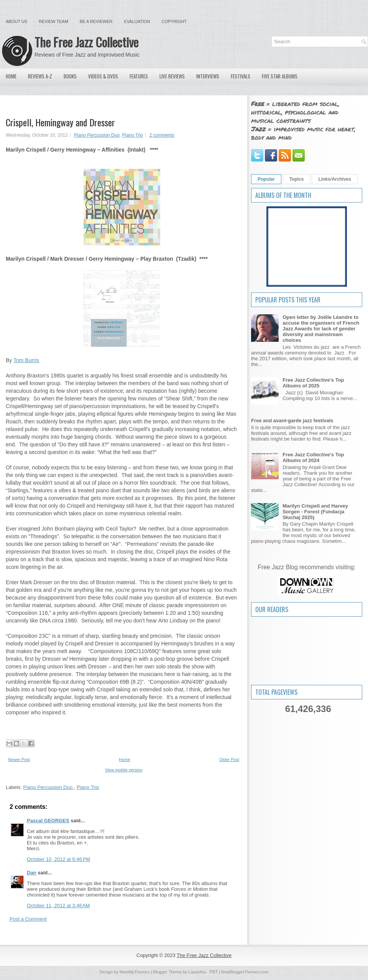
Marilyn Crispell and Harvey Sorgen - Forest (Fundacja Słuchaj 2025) (315, 512)
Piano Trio (133, 135)
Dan (32, 873)
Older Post (229, 759)
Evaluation (137, 21)
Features (139, 76)
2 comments (162, 135)
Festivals (241, 76)
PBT (214, 972)
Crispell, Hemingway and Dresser (60, 122)
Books (70, 76)
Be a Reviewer (96, 21)
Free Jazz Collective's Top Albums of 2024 (313, 457)
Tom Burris (26, 360)
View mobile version (124, 770)
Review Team (53, 21)
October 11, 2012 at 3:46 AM (58, 906)
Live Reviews (172, 76)
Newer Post (19, 759)
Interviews (208, 76)
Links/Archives (334, 179)
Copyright (174, 21)
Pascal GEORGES (48, 821)
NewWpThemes (135, 972)
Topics (297, 179)
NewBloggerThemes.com (245, 972)
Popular (266, 179)
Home (11, 76)
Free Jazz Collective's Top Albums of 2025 (313, 383)
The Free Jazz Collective (86, 42)
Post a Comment (28, 919)
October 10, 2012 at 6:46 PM (58, 859)
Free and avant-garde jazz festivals (292, 421)
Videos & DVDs (103, 76)
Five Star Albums (280, 76)
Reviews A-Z (40, 76)
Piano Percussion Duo (97, 135)
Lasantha (197, 972)
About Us (16, 21)
